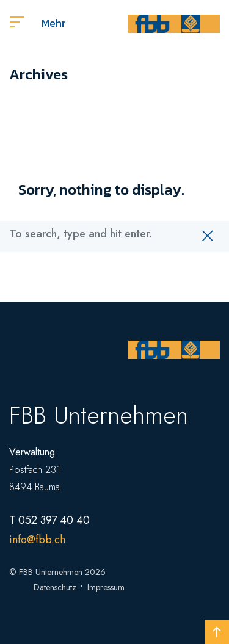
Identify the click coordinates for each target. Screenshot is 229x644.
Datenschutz (55, 587)
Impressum (106, 587)
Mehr (38, 23)
